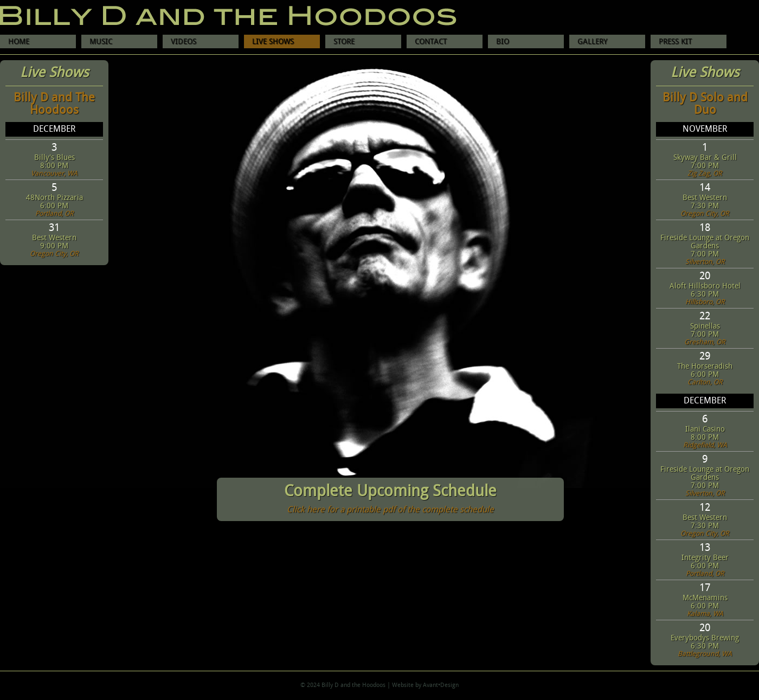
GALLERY (592, 41)
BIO (503, 41)
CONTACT (431, 41)
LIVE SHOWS (273, 41)
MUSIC (101, 41)
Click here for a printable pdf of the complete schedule (390, 510)
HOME (19, 41)
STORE (344, 41)
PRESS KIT (675, 41)
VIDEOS (184, 41)
